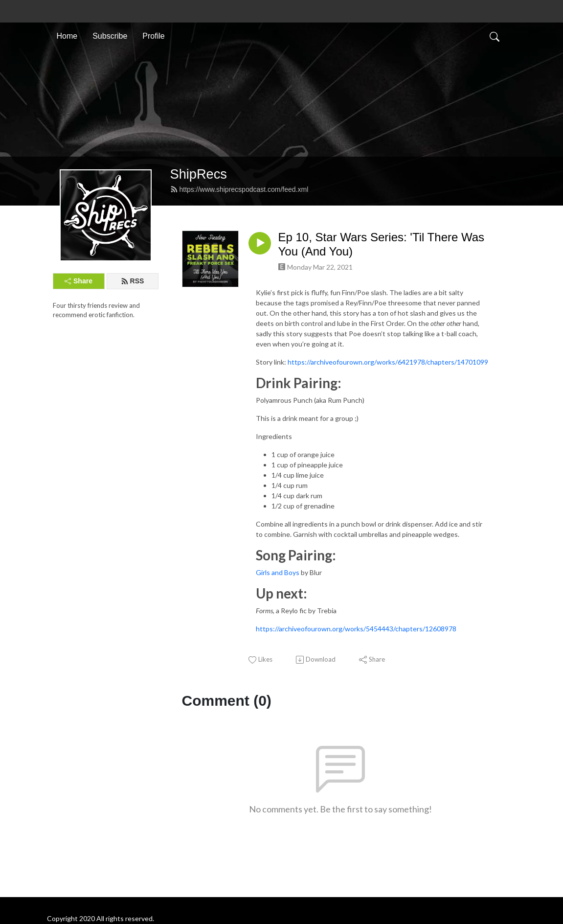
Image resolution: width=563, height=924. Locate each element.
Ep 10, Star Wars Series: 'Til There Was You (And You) (382, 244)
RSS (133, 281)
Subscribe (110, 36)
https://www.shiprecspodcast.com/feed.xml (239, 189)
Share (79, 281)
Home (67, 36)
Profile (153, 36)
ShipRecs (199, 174)
